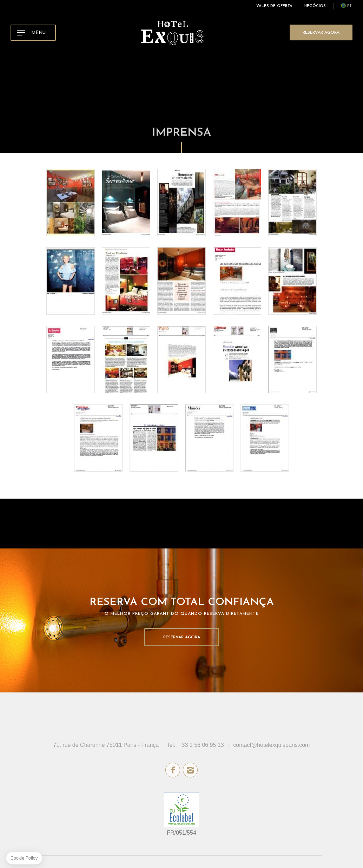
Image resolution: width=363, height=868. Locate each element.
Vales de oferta (274, 6)
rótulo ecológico (181, 810)
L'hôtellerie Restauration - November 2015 (98, 438)
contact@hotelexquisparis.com (271, 745)
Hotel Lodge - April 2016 (126, 203)
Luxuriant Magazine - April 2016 (71, 281)
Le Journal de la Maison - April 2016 (181, 203)
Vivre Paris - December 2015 (126, 360)
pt (349, 6)
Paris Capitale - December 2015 (181, 360)
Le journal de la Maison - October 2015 (209, 438)
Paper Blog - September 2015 (265, 438)
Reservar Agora (321, 33)
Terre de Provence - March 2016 (126, 281)
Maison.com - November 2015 (292, 360)
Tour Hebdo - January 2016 (237, 281)
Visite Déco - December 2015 (292, 281)
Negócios (315, 6)
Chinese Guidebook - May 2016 (71, 203)
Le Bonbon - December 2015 (71, 360)
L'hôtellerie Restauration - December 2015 (237, 360)
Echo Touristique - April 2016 (292, 203)
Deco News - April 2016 (237, 203)
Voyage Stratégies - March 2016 (181, 281)
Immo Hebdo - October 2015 (154, 438)
